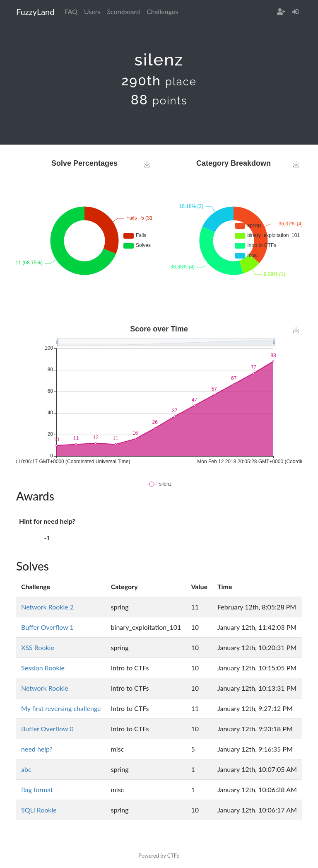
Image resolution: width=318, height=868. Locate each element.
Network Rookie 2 (47, 607)
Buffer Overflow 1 (47, 627)
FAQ (71, 11)
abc (26, 769)
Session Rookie (43, 668)
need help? (37, 749)
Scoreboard (123, 11)
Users (92, 11)
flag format (37, 789)
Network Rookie (45, 688)
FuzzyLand (35, 12)
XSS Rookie (38, 647)
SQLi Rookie (39, 810)
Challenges (162, 11)
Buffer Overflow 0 (47, 729)
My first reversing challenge (61, 708)
